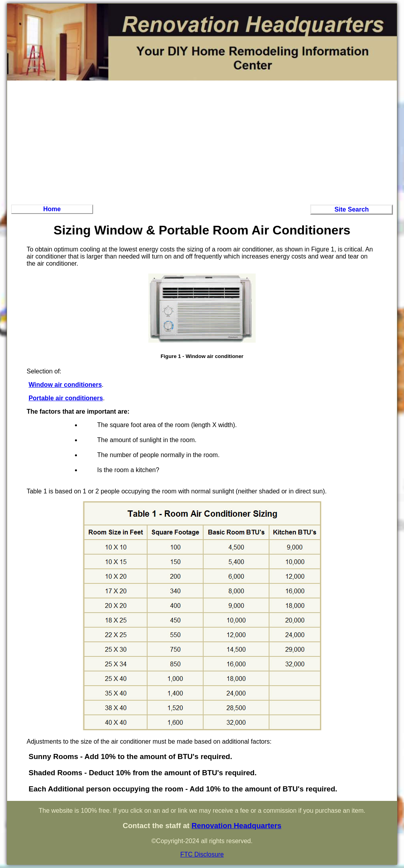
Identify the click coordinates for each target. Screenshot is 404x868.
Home (52, 209)
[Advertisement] (202, 141)
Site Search (352, 209)
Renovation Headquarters (236, 826)
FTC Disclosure (202, 854)
